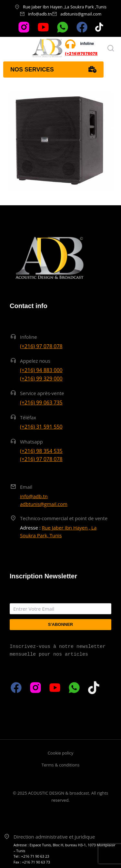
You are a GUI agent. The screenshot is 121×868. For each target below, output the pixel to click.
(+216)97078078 (81, 53)
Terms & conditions (60, 765)
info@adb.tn (40, 14)
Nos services (53, 70)
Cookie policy (61, 753)
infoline (87, 44)
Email (26, 487)
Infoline (29, 337)
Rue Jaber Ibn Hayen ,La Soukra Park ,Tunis (65, 7)
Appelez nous (35, 361)
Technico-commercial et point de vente (64, 518)
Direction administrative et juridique (54, 837)
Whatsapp (31, 442)
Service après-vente (42, 393)
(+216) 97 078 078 (41, 346)
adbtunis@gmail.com (81, 14)
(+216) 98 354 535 (41, 451)
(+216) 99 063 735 (41, 402)
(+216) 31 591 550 (41, 427)
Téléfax (28, 417)
